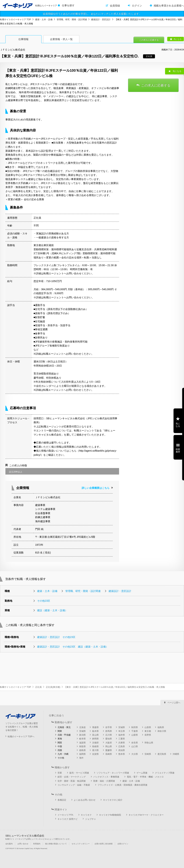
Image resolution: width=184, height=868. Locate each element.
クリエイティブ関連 (165, 773)
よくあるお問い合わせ (85, 800)
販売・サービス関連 (79, 773)
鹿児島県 (162, 754)
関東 (60, 731)
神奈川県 (162, 731)
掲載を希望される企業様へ (169, 6)
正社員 (38, 687)
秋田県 (135, 727)
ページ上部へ (174, 703)
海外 (81, 758)
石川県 (109, 735)
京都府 (95, 743)
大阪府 (109, 743)
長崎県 (109, 754)
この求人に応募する (149, 40)
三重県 (122, 739)
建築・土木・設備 (44, 20)
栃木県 (95, 731)
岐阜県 (82, 739)
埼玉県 (122, 731)
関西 (60, 743)
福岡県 (82, 754)
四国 (60, 750)
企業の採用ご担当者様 (104, 844)
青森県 (95, 727)
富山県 (95, 735)
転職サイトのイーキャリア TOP (16, 20)
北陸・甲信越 (64, 735)
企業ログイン (123, 844)
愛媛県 (109, 750)
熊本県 (122, 754)
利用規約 (37, 844)
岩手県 (109, 727)
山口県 (135, 746)
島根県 (95, 746)
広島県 (122, 746)
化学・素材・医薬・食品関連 (72, 781)
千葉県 (135, 731)
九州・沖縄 (63, 754)
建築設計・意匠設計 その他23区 (56, 637)
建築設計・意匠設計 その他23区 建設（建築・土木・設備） (73, 647)
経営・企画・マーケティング (72, 777)
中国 (60, 746)
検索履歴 (178, 451)
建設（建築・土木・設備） (52, 610)
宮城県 (122, 727)
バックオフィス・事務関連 (106, 777)
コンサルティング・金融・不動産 (74, 785)
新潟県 (82, 735)
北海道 (82, 727)
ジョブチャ (91, 819)
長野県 (148, 735)
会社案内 (9, 844)
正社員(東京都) (53, 687)
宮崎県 (148, 754)
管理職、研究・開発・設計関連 (72, 20)
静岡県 (95, 739)
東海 (60, 739)
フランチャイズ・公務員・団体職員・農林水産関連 (122, 785)
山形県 (148, 727)
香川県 (95, 750)
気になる (178, 39)
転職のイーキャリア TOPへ (21, 737)
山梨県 (135, 735)
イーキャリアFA (65, 815)
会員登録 (115, 6)
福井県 (122, 735)
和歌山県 (149, 743)
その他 (61, 758)
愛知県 (109, 739)
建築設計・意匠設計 (101, 20)
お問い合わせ (23, 844)
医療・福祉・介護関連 (104, 781)
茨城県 (82, 731)
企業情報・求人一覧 (61, 39)
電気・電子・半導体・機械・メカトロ (145, 777)
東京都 (148, 731)
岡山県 (109, 746)
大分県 (135, 754)
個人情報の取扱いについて (56, 844)
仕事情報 (23, 39)
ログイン (137, 6)
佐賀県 (95, 754)
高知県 (122, 750)
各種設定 (62, 800)
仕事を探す (68, 5)
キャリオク (86, 815)
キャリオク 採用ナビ (68, 819)
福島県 (161, 727)
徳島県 (82, 750)
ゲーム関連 (142, 773)
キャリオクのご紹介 (113, 800)
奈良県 (135, 743)
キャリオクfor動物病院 (110, 815)
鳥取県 (82, 746)
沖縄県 (176, 754)
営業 (60, 773)
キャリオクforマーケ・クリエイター (146, 815)
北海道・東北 (64, 727)
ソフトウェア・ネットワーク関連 (113, 773)
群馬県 (109, 731)
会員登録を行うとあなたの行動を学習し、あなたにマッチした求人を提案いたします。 (92, 14)
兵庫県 (122, 743)
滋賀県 (82, 743)
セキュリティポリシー (81, 844)
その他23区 (44, 601)
